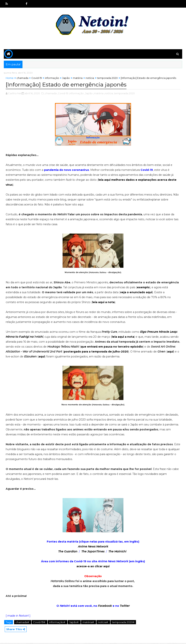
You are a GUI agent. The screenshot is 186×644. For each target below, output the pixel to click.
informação (52, 79)
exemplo (143, 288)
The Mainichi (117, 552)
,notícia (108, 94)
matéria (78, 79)
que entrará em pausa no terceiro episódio (112, 347)
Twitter (125, 606)
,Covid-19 (63, 94)
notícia (90, 79)
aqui (170, 352)
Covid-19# (39, 623)
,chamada (50, 94)
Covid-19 (37, 79)
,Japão (88, 94)
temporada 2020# (123, 623)
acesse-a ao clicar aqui (93, 567)
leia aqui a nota (103, 303)
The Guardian (68, 552)
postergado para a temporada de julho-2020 (96, 352)
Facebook (105, 606)
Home (10, 79)
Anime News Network (93, 547)
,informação (76, 94)
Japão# (74, 623)
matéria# (89, 623)
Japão (66, 79)
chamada (22, 79)
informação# (58, 623)
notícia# (103, 623)
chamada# (23, 623)
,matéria (98, 94)
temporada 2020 (107, 79)
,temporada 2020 (124, 94)
